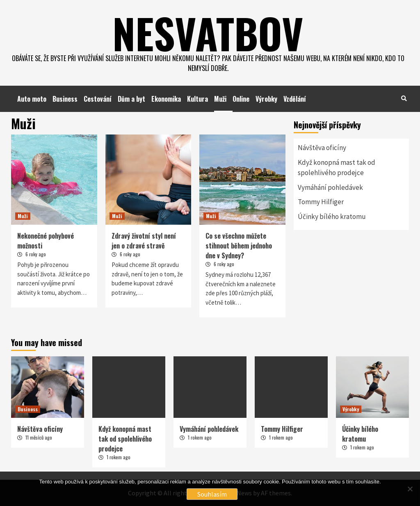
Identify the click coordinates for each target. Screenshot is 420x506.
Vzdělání (295, 99)
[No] (410, 489)
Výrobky (266, 99)
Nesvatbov (208, 33)
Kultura (197, 99)
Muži (220, 99)
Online (241, 99)
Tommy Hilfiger (321, 202)
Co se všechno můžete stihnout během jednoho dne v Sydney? (239, 246)
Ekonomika (166, 99)
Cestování (98, 99)
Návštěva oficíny (322, 148)
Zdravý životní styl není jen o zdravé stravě (144, 241)
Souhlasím (212, 494)
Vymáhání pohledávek (330, 187)
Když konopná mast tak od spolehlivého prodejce (337, 168)
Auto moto (32, 99)
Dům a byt (131, 99)
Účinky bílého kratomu (332, 217)
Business (65, 99)
